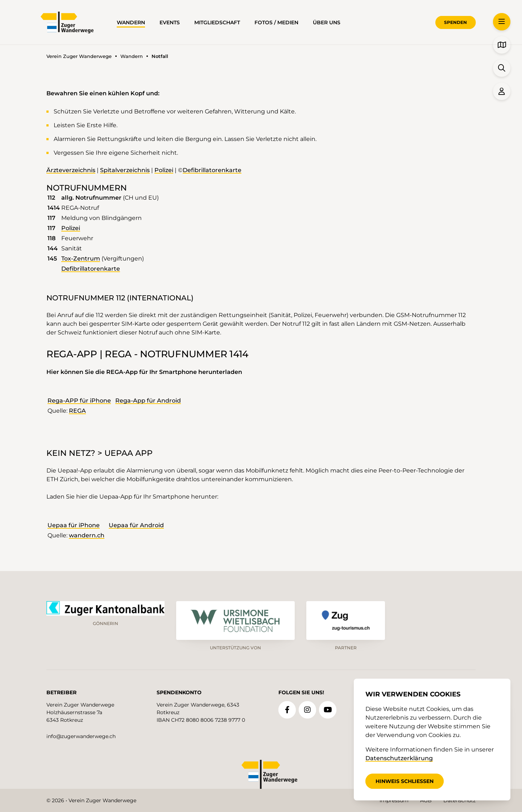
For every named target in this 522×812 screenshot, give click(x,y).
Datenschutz (459, 800)
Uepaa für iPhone (74, 525)
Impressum (394, 800)
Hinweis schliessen (405, 781)
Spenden (455, 22)
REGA (77, 411)
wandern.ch (87, 535)
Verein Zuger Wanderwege (79, 56)
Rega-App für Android (148, 401)
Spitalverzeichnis (125, 170)
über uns (327, 22)
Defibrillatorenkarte (212, 170)
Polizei (164, 170)
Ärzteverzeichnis (71, 170)
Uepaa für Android (136, 525)
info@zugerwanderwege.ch (81, 736)
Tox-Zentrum (81, 259)
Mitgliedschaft (217, 22)
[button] (502, 22)
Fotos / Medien (276, 22)
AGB (426, 800)
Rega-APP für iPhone (79, 401)
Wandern (131, 22)
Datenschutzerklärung (399, 758)
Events (170, 22)
